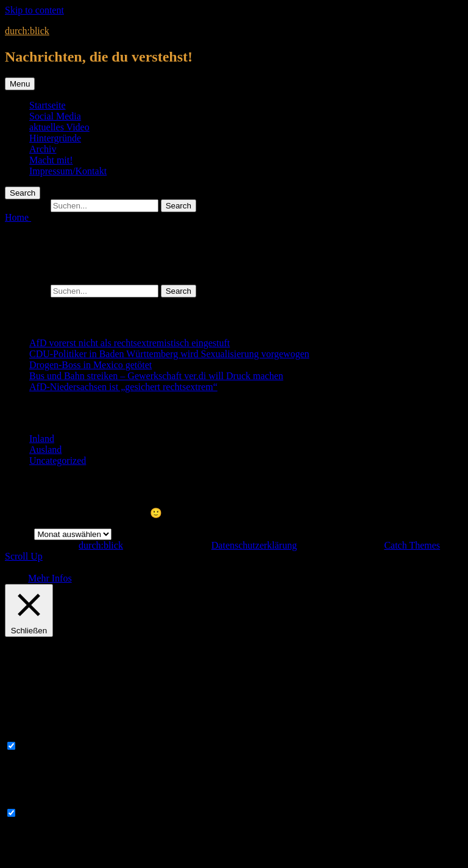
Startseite (48, 105)
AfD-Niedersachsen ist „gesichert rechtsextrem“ (123, 387)
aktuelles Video (59, 127)
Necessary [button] (25, 734)
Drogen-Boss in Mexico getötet (90, 365)
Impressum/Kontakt (68, 171)
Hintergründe (55, 138)
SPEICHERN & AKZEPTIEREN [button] (70, 857)
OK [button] (21, 578)
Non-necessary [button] (34, 801)
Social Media (55, 116)
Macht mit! (51, 160)
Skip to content (34, 10)
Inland (42, 439)
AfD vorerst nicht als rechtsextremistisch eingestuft (129, 343)
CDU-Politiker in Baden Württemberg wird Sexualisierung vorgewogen (169, 354)
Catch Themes (412, 545)
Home (18, 217)
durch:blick (27, 31)
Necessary (40, 746)
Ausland (45, 450)
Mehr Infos (50, 578)
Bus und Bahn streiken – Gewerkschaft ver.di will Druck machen (156, 376)
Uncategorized (58, 461)
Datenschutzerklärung (254, 545)
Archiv (43, 149)
